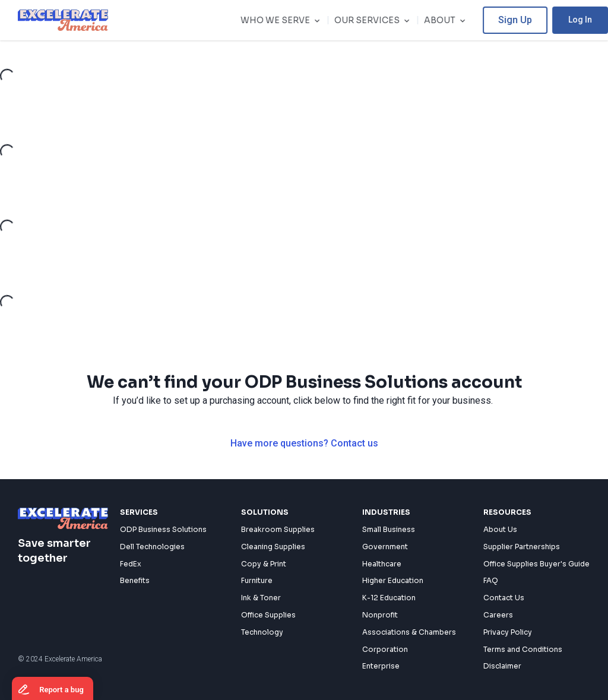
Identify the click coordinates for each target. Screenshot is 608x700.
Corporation (385, 649)
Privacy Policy (508, 632)
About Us (500, 529)
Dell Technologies (152, 547)
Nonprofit (380, 615)
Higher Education (393, 580)
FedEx (131, 564)
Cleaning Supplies (273, 547)
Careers (498, 615)
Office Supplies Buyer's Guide (536, 564)
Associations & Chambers (409, 632)
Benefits (135, 580)
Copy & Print (264, 564)
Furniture (257, 580)
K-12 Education (389, 598)
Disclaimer (502, 666)
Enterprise (381, 666)
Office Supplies (268, 615)
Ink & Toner (261, 598)
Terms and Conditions (523, 649)
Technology (262, 632)
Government (385, 547)
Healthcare (382, 564)
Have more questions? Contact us (304, 443)
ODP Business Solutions (163, 529)
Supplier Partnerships (522, 547)
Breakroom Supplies (278, 529)
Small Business (389, 529)
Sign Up (529, 20)
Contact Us (504, 598)
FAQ (491, 580)
